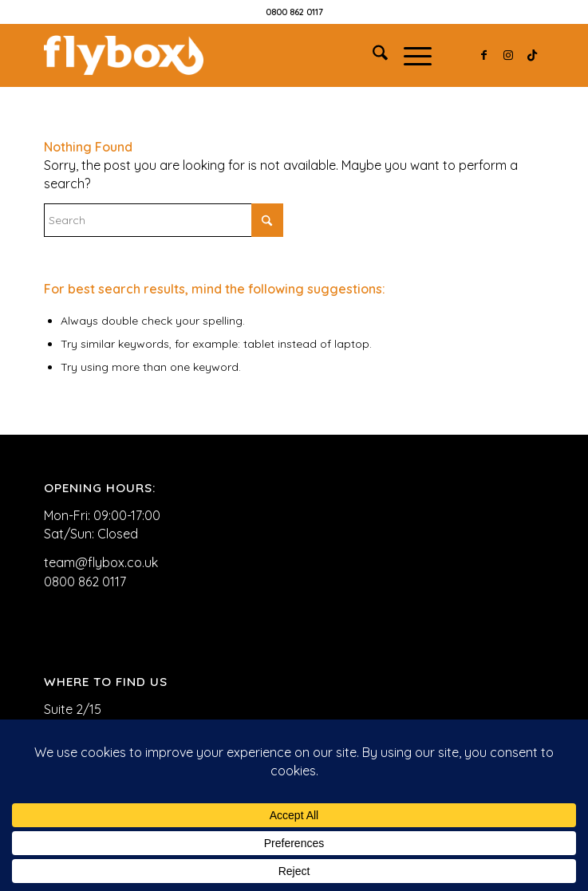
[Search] (372, 55)
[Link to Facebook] (484, 55)
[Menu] (410, 55)
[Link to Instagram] (508, 55)
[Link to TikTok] (532, 55)
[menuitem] (372, 55)
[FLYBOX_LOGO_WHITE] (244, 55)
